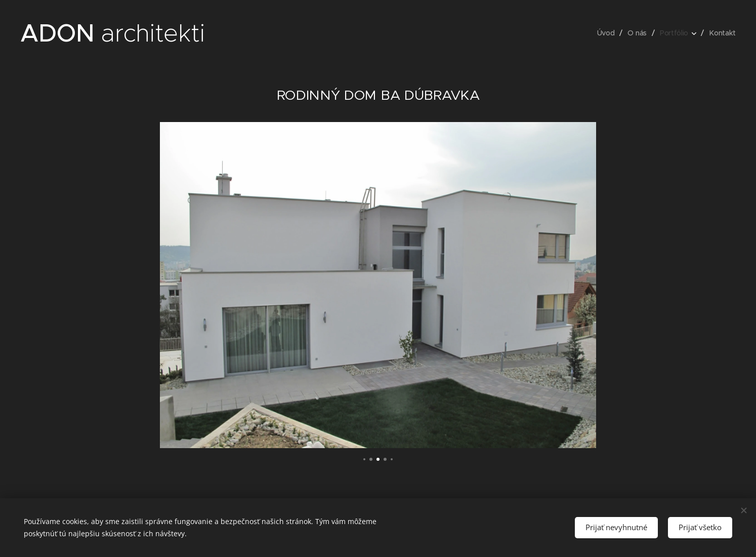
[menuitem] (606, 33)
